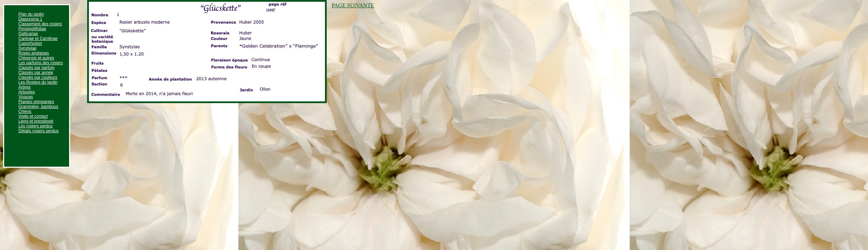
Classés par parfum (36, 68)
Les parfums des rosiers (41, 63)
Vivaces (26, 97)
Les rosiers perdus (36, 126)
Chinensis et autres (36, 58)
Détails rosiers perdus (39, 131)
